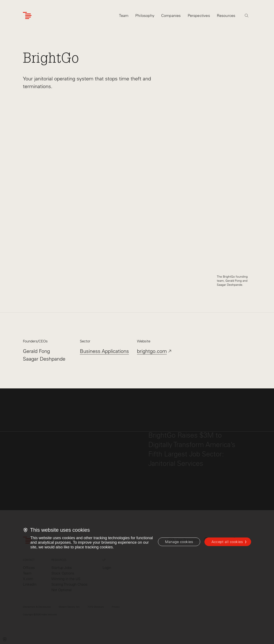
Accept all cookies (227, 542)
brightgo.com (152, 351)
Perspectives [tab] (199, 16)
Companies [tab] (171, 16)
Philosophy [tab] (145, 16)
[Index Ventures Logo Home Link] (27, 17)
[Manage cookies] (179, 542)
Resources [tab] (226, 16)
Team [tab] (124, 16)
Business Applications (104, 351)
